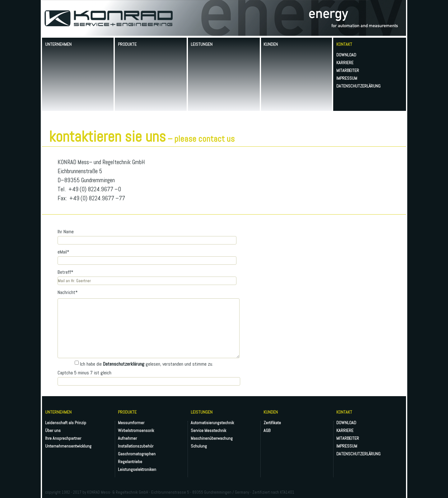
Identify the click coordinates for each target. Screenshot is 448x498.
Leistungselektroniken (137, 469)
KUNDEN (271, 44)
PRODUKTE (127, 44)
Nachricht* (68, 292)
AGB (267, 430)
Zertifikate (272, 423)
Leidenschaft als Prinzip (66, 423)
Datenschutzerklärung (124, 364)
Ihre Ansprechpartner (63, 438)
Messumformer (131, 423)
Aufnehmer (127, 438)
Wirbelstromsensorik (136, 430)
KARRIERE (345, 63)
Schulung (199, 446)
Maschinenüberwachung (212, 438)
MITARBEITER (348, 70)
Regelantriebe (130, 462)
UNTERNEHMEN (58, 44)
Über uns (53, 430)
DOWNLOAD (346, 55)
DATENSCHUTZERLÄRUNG (358, 86)
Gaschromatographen (137, 454)
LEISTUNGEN (202, 44)
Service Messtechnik (208, 430)
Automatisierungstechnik (212, 423)
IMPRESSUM (347, 78)
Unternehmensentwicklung (68, 446)
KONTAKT (344, 44)
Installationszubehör (136, 446)
